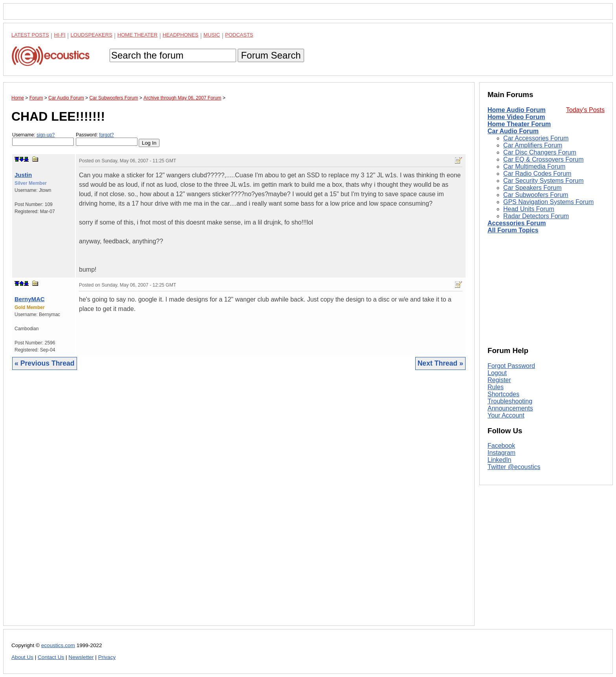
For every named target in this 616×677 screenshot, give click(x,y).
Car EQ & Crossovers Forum (543, 159)
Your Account (506, 415)
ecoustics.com (58, 645)
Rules (496, 387)
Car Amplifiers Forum (533, 145)
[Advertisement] (239, 504)
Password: (107, 139)
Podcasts (239, 35)
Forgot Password (511, 366)
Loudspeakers (92, 35)
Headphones (181, 35)
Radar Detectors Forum (536, 216)
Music (212, 35)
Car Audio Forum (513, 131)
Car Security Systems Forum (543, 181)
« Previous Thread (45, 363)
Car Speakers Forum (533, 188)
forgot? (106, 135)
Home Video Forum (516, 117)
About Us (22, 657)
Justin (23, 175)
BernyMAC (30, 299)
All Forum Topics (513, 230)
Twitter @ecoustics (514, 467)
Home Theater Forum (519, 124)
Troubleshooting (510, 401)
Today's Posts (585, 110)
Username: (43, 139)
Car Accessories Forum (536, 138)
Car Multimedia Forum (534, 166)
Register (499, 380)
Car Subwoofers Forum (536, 195)
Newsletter (81, 657)
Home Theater (137, 35)
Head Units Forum (529, 209)
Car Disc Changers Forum (540, 152)
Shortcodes (503, 394)
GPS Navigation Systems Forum (548, 202)
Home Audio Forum (517, 110)
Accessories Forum (517, 223)
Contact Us (51, 657)
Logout (497, 373)
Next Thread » (440, 363)
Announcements (510, 408)
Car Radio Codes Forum (537, 174)
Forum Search (271, 55)
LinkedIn (500, 460)
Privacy (107, 657)
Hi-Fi (60, 35)
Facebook (501, 446)
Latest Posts (30, 35)
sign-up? (46, 135)
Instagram (501, 453)
